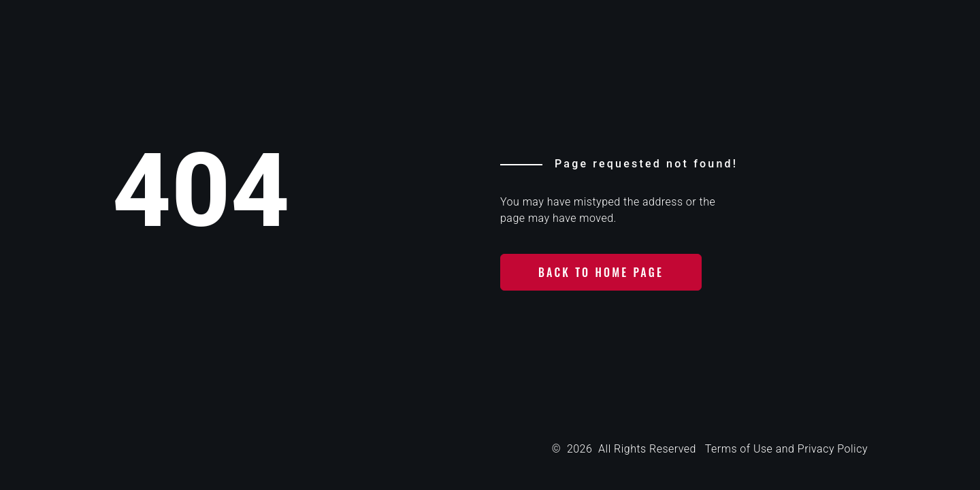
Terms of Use (739, 449)
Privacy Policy (833, 449)
